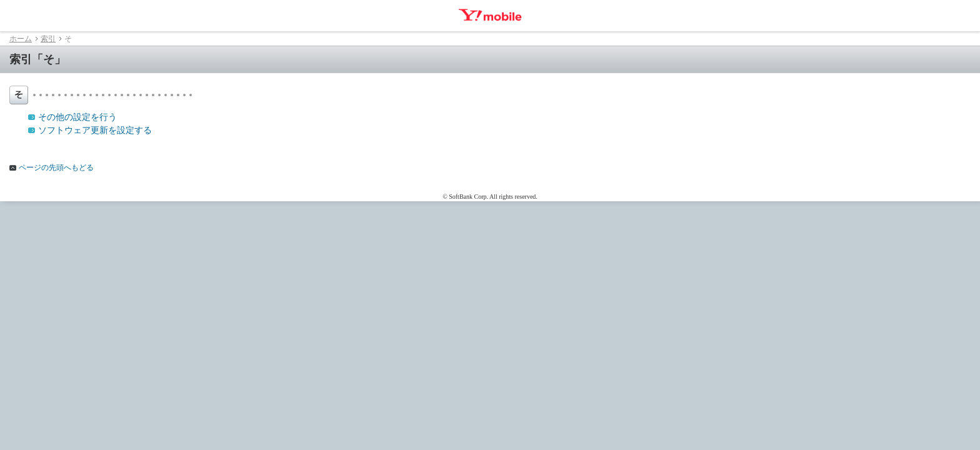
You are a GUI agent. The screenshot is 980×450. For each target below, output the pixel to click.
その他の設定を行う (77, 117)
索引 (48, 39)
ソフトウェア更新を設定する (95, 130)
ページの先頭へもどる (56, 167)
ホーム (21, 39)
